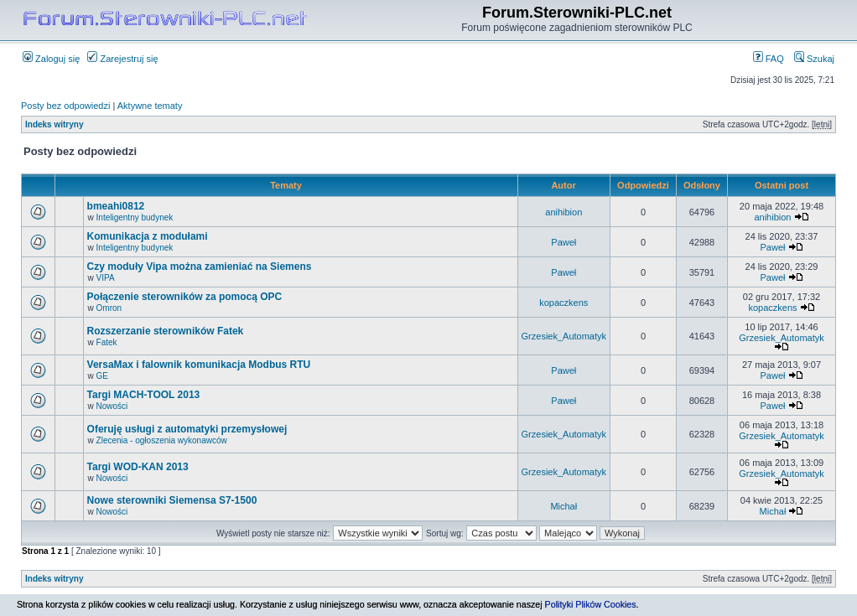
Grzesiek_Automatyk (564, 336)
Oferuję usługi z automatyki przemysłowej (187, 429)
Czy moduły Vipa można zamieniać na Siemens (200, 267)
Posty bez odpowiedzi (65, 106)
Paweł (564, 242)
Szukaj (814, 59)
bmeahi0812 (116, 206)
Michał (564, 506)
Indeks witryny (54, 124)
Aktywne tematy (150, 106)
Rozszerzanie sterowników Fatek (166, 331)
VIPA (106, 278)
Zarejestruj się (122, 59)
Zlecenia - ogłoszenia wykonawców (162, 440)
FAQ (769, 59)
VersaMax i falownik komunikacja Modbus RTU (199, 365)
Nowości (112, 406)
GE (102, 376)
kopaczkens (564, 303)
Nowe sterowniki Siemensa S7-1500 (172, 500)
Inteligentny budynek (135, 217)
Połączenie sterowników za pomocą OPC (185, 297)
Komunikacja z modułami (148, 236)
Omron (109, 308)
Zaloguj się (51, 59)
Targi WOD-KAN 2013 (138, 467)
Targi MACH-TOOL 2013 (144, 395)
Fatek (107, 342)
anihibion (564, 212)
